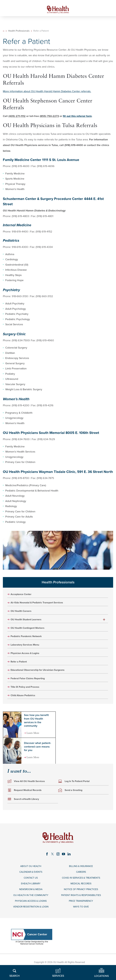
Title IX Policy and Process (27, 692)
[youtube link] (64, 860)
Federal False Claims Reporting (30, 684)
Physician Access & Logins (27, 657)
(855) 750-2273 (49, 118)
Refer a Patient (20, 666)
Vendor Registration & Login (31, 916)
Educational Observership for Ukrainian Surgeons (41, 675)
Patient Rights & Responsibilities (81, 904)
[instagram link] (58, 860)
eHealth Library (31, 891)
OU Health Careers (22, 614)
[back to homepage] (4, 33)
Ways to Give (81, 916)
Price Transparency (81, 910)
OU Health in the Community (31, 904)
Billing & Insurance (81, 873)
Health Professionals (19, 33)
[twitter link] (52, 860)
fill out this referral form (77, 118)
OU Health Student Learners (28, 622)
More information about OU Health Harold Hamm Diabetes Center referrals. (47, 93)
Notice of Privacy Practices (81, 898)
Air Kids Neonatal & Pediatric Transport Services (40, 605)
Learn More (35, 739)
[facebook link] (46, 860)
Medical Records (81, 891)
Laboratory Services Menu (27, 649)
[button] (104, 622)
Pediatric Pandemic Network (28, 640)
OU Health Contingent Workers (30, 631)
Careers (81, 879)
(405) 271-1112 (17, 118)
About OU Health (31, 873)
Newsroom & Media (31, 898)
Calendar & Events (31, 879)
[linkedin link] (70, 860)
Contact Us (31, 885)
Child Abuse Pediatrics (25, 701)
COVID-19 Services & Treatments (81, 885)
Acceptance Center (23, 596)
